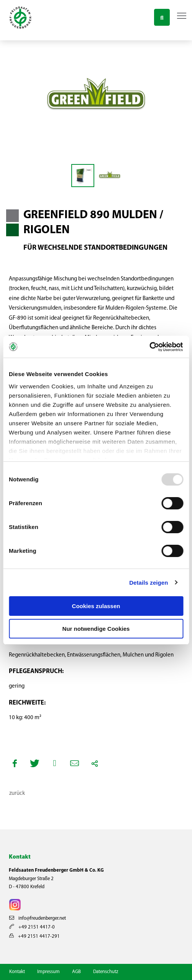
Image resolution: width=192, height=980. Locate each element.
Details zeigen (149, 583)
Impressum (48, 972)
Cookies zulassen (96, 606)
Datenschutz (106, 972)
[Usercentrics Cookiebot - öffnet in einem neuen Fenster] (150, 347)
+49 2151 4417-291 (34, 936)
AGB (76, 972)
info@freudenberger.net (38, 918)
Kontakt (17, 972)
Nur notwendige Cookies (96, 629)
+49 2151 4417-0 (32, 927)
